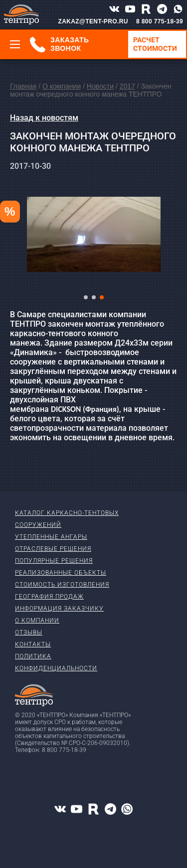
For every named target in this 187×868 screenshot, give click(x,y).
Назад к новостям (44, 118)
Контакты (33, 644)
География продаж (49, 597)
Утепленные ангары (51, 537)
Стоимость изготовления (62, 585)
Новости (100, 86)
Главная (23, 86)
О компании (62, 86)
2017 (127, 86)
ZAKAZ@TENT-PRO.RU (93, 21)
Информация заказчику (59, 609)
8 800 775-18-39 (160, 21)
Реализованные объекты (61, 573)
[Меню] (15, 44)
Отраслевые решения (53, 549)
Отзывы (29, 632)
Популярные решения (54, 561)
